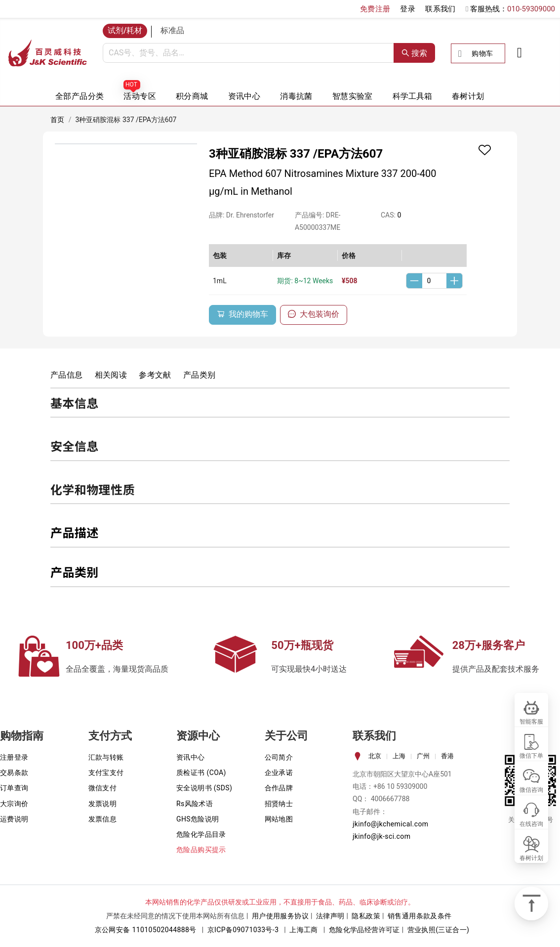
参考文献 (155, 375)
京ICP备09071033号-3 (243, 930)
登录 (408, 9)
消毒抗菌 (296, 96)
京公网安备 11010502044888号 (146, 930)
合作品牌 (279, 788)
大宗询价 (14, 804)
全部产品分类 (80, 96)
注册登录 (14, 757)
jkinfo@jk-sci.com (381, 836)
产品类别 (200, 375)
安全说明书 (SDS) (204, 788)
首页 (58, 120)
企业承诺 (279, 773)
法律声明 (330, 916)
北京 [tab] (375, 756)
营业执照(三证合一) (439, 930)
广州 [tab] (423, 756)
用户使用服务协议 (280, 916)
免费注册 (375, 9)
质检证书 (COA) (201, 773)
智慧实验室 (353, 96)
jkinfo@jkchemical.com (391, 824)
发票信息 (103, 819)
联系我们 (440, 9)
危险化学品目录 (201, 834)
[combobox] (248, 53)
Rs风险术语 (195, 804)
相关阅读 (111, 375)
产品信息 (67, 375)
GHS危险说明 (198, 819)
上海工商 (304, 930)
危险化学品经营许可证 (364, 930)
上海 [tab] (399, 756)
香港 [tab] (447, 756)
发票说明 (103, 804)
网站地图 (279, 819)
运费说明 (14, 819)
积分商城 (192, 96)
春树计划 (468, 96)
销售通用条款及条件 (420, 916)
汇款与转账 (106, 757)
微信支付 (103, 788)
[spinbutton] (434, 281)
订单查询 (14, 788)
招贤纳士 (279, 804)
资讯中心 (244, 96)
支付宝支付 (106, 773)
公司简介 (279, 757)
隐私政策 (366, 916)
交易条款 (14, 773)
